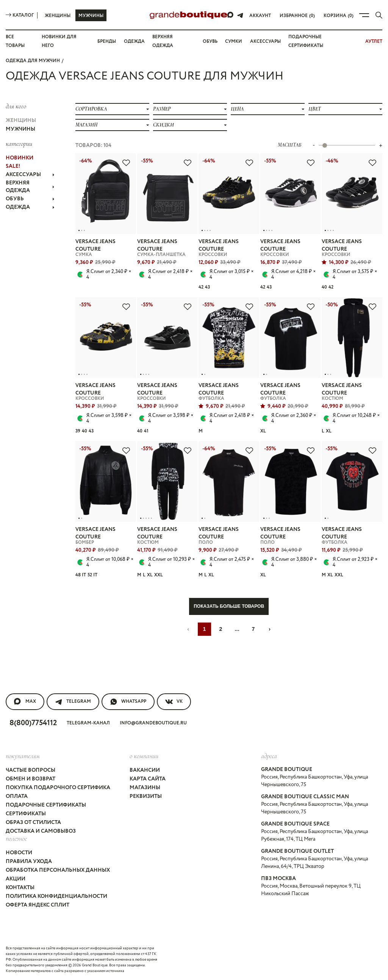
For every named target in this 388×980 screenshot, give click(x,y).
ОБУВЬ (30, 199)
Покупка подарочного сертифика (58, 788)
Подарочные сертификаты (46, 805)
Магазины (145, 788)
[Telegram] (240, 15)
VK (174, 702)
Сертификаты (26, 814)
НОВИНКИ (20, 158)
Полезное (16, 838)
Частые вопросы (31, 770)
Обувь (210, 41)
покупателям (23, 756)
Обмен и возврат (31, 779)
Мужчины (91, 16)
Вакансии (145, 770)
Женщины (58, 16)
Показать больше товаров (229, 606)
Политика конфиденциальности (56, 896)
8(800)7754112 (33, 723)
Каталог (20, 15)
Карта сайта (148, 779)
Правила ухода (29, 861)
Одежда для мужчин (33, 61)
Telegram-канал (88, 723)
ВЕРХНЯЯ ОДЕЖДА (30, 187)
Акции (16, 879)
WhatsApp (128, 702)
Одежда (134, 41)
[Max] (231, 15)
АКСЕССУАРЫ (30, 175)
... (237, 629)
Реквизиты (146, 796)
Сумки (234, 41)
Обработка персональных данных (58, 870)
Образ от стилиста (33, 822)
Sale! (13, 166)
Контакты (20, 888)
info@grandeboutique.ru (153, 723)
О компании (144, 756)
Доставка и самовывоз (41, 831)
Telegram (73, 702)
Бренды (107, 41)
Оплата (17, 796)
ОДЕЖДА (30, 207)
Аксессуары (265, 41)
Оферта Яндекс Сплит (38, 905)
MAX (25, 702)
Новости (19, 853)
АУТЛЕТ (374, 41)
